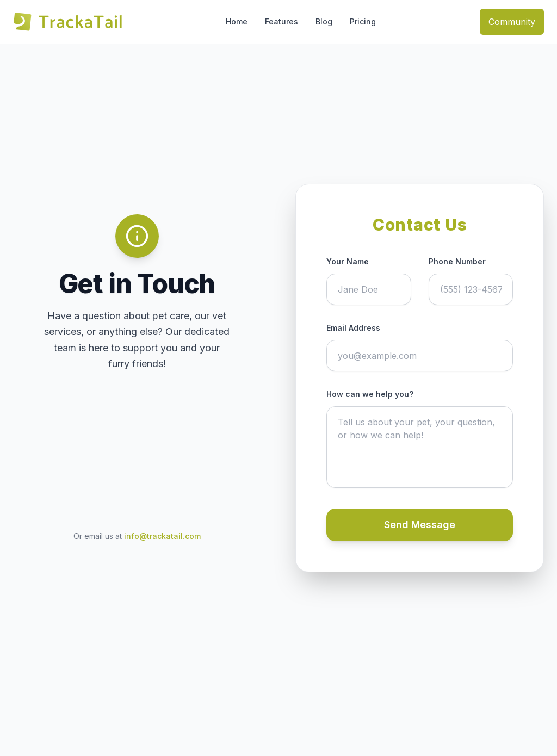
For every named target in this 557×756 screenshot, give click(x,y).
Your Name (348, 261)
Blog (324, 21)
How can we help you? (370, 394)
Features (281, 21)
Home (237, 21)
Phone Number (457, 261)
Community (512, 22)
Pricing (363, 21)
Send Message (420, 525)
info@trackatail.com (162, 536)
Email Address (353, 328)
